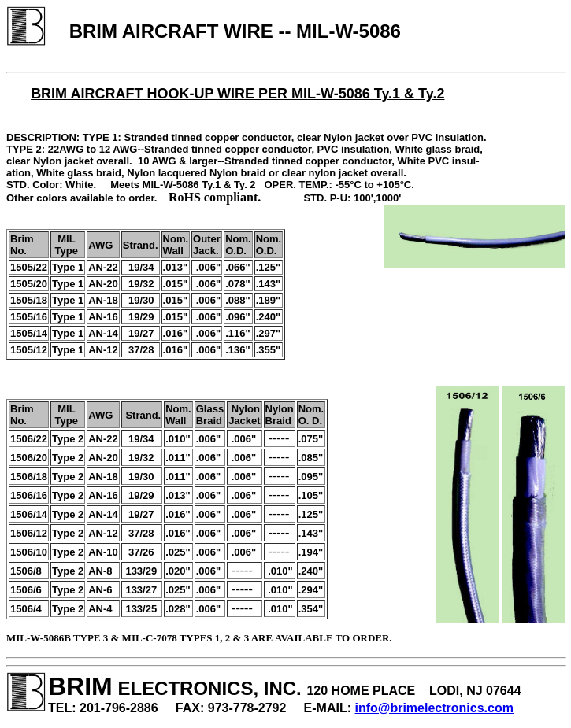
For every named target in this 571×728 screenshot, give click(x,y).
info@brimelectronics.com (434, 708)
